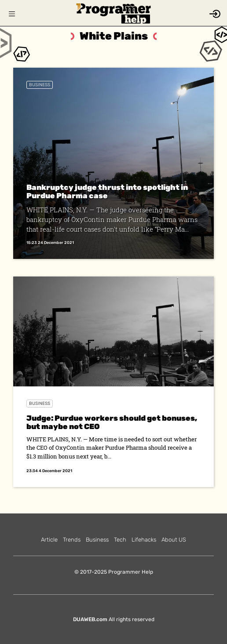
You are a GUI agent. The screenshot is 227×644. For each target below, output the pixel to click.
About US (174, 540)
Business (40, 85)
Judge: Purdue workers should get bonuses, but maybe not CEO (112, 422)
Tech (120, 540)
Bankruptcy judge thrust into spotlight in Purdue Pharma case (107, 191)
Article (49, 540)
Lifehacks (144, 540)
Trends (72, 540)
